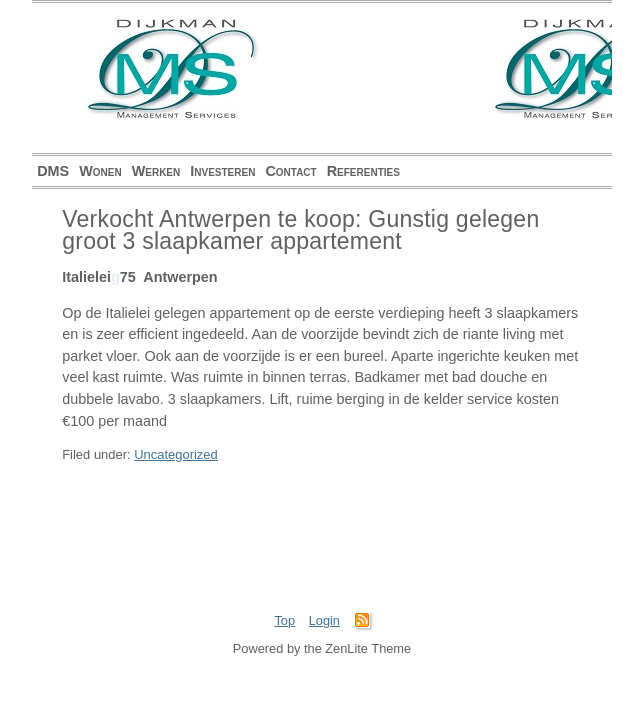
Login (324, 620)
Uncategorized (176, 454)
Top (284, 620)
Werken (156, 171)
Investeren (222, 171)
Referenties (363, 171)
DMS (53, 171)
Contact (290, 171)
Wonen (100, 171)
